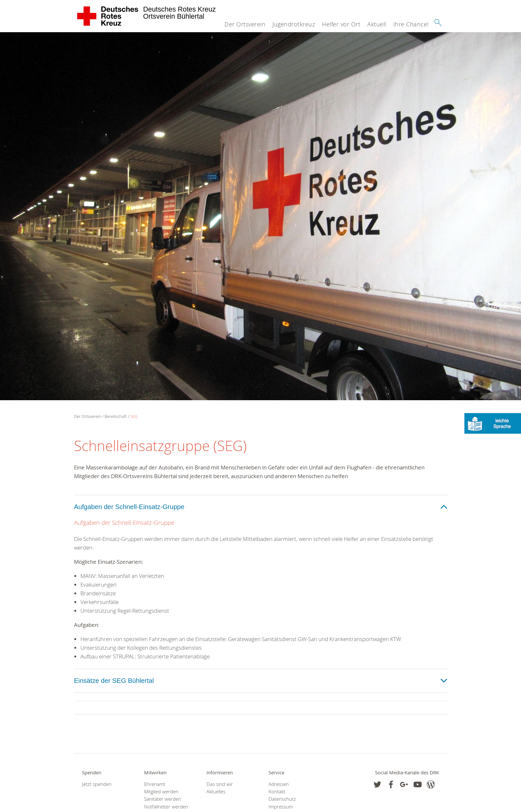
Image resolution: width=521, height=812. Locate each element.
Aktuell (377, 24)
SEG (134, 416)
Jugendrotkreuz (294, 24)
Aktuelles (216, 792)
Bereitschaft (116, 416)
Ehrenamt (155, 784)
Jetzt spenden (97, 784)
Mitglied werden (161, 792)
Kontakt (277, 792)
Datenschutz (282, 799)
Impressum (281, 807)
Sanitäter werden (163, 799)
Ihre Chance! (411, 24)
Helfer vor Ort (341, 24)
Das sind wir (220, 784)
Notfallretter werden (166, 807)
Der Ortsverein (245, 24)
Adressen (279, 784)
